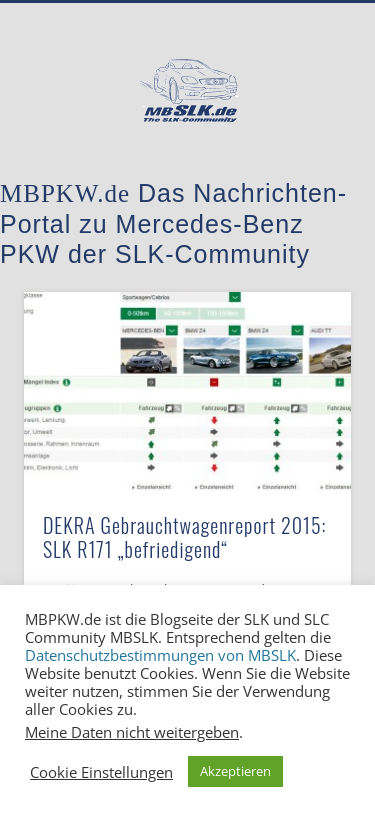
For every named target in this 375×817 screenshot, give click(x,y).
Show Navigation (303, 179)
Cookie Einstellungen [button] (101, 772)
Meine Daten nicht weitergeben (132, 732)
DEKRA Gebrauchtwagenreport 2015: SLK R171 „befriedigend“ (185, 537)
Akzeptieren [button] (235, 771)
